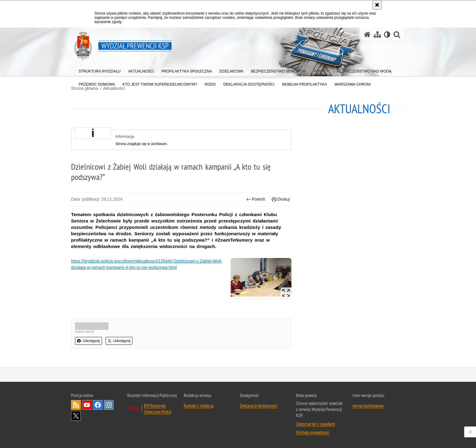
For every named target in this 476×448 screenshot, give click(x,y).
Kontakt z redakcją (199, 406)
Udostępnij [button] (88, 341)
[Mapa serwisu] (377, 34)
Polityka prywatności (313, 432)
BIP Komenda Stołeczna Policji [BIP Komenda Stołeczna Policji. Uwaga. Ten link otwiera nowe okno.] (158, 409)
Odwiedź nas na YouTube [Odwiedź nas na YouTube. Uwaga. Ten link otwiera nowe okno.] (87, 405)
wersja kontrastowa (368, 406)
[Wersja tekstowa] (387, 34)
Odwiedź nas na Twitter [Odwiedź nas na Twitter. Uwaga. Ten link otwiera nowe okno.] (76, 416)
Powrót (256, 199)
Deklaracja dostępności (259, 406)
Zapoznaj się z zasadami (315, 424)
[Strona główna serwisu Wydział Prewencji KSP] (367, 34)
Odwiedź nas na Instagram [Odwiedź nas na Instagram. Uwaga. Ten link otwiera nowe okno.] (109, 405)
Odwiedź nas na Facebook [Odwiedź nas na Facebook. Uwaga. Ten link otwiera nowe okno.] (98, 405)
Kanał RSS (76, 405)
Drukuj (281, 199)
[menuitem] (100, 70)
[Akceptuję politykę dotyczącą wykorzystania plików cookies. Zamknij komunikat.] (377, 5)
